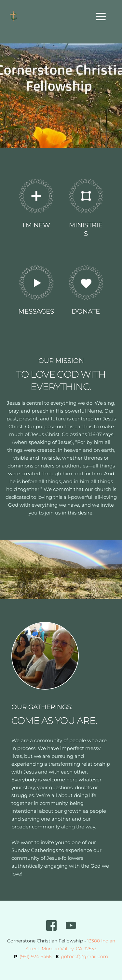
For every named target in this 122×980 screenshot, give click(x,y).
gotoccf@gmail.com (84, 956)
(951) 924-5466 (35, 956)
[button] (101, 16)
